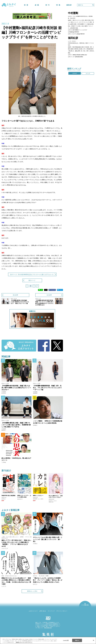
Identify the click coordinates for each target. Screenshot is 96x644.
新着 (26, 5)
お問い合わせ (43, 611)
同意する (77, 640)
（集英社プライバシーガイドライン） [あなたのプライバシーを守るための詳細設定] (24, 642)
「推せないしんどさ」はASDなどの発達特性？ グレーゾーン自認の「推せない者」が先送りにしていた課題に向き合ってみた (48, 580)
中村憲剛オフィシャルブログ (80, 30)
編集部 (69, 5)
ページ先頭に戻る (85, 607)
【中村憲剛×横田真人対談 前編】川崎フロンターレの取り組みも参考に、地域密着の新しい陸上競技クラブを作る (16, 425)
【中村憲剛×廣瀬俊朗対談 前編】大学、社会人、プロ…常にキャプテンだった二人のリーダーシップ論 (47, 388)
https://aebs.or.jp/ (48, 628)
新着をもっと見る (32, 591)
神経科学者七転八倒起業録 (8, 496)
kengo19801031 (81, 34)
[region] (48, 640)
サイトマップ (51, 611)
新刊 (48, 5)
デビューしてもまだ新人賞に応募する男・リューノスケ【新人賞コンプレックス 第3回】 (48, 539)
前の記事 (15, 295)
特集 (58, 5)
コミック (88, 73)
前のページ (32, 280)
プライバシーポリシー (62, 611)
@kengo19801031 (75, 32)
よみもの (75, 73)
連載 (37, 5)
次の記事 (49, 295)
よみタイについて (33, 611)
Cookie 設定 (66, 640)
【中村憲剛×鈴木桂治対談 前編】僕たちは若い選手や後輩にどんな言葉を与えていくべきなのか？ (16, 388)
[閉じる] (93, 640)
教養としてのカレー (38, 496)
